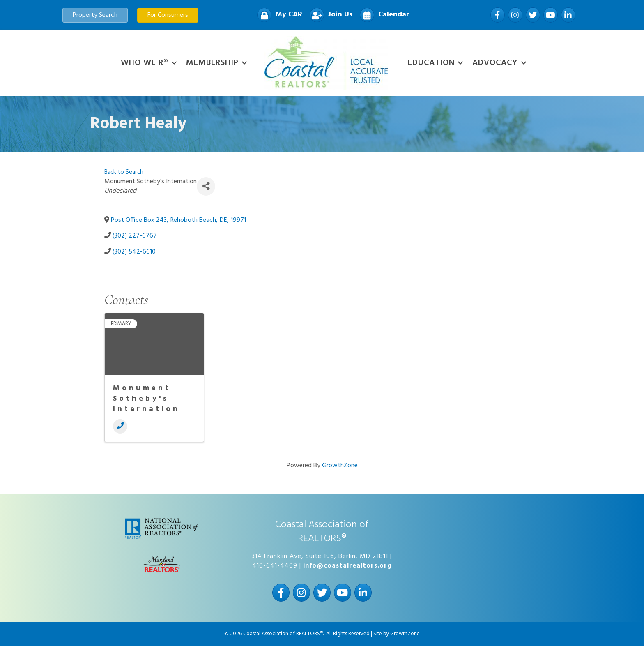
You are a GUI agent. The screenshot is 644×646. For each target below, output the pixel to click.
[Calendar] (382, 15)
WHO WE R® (145, 63)
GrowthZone (340, 466)
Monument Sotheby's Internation (146, 398)
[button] (95, 15)
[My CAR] (278, 15)
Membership (212, 63)
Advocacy (495, 63)
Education (431, 63)
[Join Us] (329, 15)
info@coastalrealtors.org (347, 566)
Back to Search (124, 172)
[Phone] (120, 426)
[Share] (206, 186)
